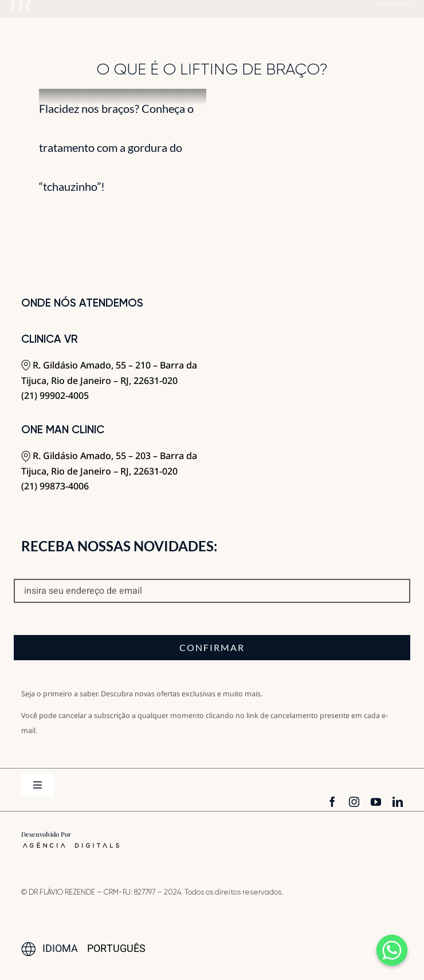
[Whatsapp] (392, 950)
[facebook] (332, 802)
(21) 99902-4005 (55, 395)
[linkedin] (398, 802)
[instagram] (354, 802)
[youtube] (376, 802)
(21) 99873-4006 (55, 486)
